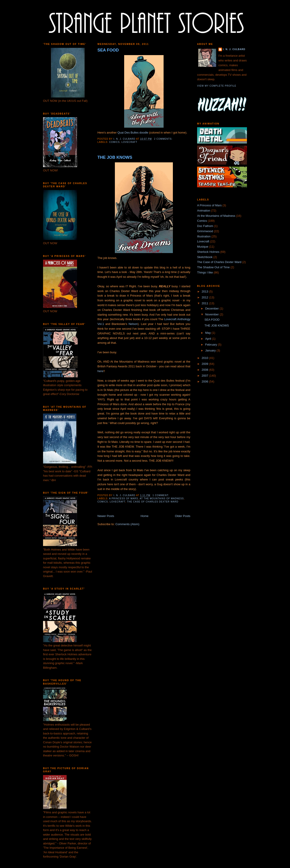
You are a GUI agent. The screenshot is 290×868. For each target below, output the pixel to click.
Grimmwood (205, 231)
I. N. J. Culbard (234, 49)
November (213, 314)
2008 (205, 370)
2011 (205, 303)
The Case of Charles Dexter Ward (153, 502)
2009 (205, 364)
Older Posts (183, 516)
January (211, 350)
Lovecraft (129, 142)
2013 (205, 291)
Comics (115, 142)
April (209, 339)
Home (145, 516)
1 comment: (161, 495)
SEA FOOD (108, 50)
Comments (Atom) (127, 524)
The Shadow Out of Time (213, 267)
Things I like (205, 272)
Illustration (204, 236)
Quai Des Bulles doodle (133, 133)
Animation (204, 211)
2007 (205, 376)
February (212, 345)
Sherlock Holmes (208, 252)
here (100, 371)
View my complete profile (217, 86)
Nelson (133, 324)
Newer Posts (106, 516)
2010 (205, 358)
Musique (203, 247)
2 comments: (164, 139)
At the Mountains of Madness (162, 499)
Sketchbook (205, 257)
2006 (205, 382)
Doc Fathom (205, 226)
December (213, 308)
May (208, 333)
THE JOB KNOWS (115, 157)
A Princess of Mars (123, 499)
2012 (205, 297)
